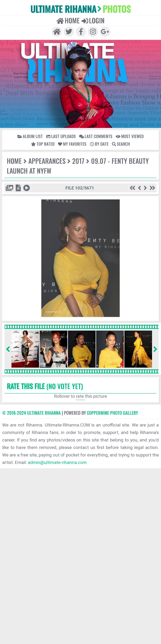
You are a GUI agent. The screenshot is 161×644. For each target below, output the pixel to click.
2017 (78, 161)
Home (68, 20)
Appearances (47, 161)
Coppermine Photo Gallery (112, 413)
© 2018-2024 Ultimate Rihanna (31, 413)
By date (99, 144)
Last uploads (61, 136)
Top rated (43, 144)
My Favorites (72, 144)
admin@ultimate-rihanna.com (57, 462)
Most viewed (130, 136)
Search (121, 144)
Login (93, 20)
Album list (30, 136)
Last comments (96, 136)
